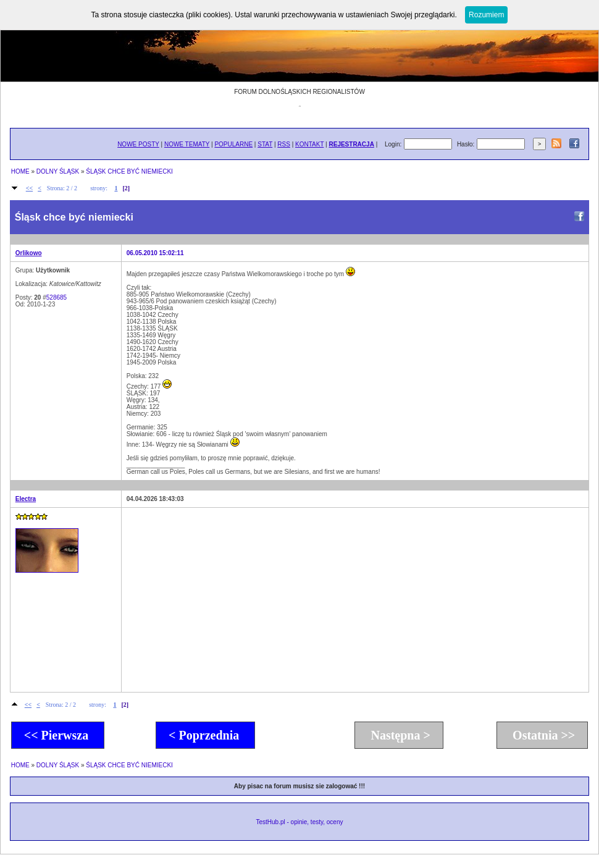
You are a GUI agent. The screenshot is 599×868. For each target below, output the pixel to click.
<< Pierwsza (58, 735)
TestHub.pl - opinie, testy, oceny (299, 822)
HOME (20, 171)
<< (29, 188)
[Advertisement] (322, 599)
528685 (57, 297)
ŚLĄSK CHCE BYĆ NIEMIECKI (129, 171)
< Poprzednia (205, 735)
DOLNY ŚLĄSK (58, 171)
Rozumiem (486, 15)
